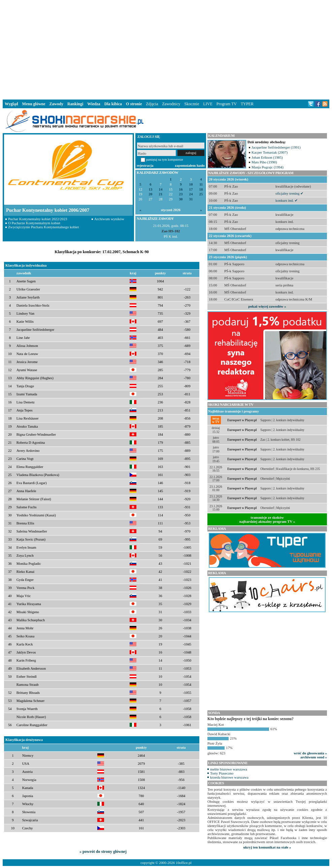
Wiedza (94, 104)
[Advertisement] (166, 48)
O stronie (134, 104)
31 (191, 199)
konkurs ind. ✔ (287, 200)
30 (181, 199)
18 (201, 189)
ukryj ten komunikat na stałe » (267, 847)
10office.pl (184, 863)
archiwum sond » (314, 757)
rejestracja (145, 165)
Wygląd (11, 104)
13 (151, 189)
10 (191, 184)
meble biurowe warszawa (229, 769)
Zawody (56, 104)
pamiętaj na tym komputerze (165, 160)
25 (201, 194)
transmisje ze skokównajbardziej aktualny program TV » (267, 519)
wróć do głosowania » (310, 753)
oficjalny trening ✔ (289, 193)
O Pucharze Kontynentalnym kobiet (34, 223)
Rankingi (75, 104)
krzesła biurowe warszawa (229, 777)
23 (181, 194)
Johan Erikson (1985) (267, 157)
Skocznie (192, 104)
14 (161, 189)
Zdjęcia (152, 104)
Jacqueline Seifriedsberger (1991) (276, 147)
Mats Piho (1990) (264, 162)
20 (151, 194)
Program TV (227, 104)
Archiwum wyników (109, 219)
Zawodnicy (171, 104)
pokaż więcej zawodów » (267, 306)
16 (181, 189)
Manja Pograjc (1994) (268, 167)
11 (201, 184)
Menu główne (34, 104)
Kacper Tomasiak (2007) (270, 152)
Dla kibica (113, 104)
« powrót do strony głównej (103, 852)
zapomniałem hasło (190, 165)
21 (161, 194)
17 (191, 189)
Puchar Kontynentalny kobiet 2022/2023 (38, 219)
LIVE (208, 104)
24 (191, 194)
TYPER (247, 104)
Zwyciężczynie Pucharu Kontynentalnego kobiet (43, 227)
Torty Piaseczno (222, 773)
